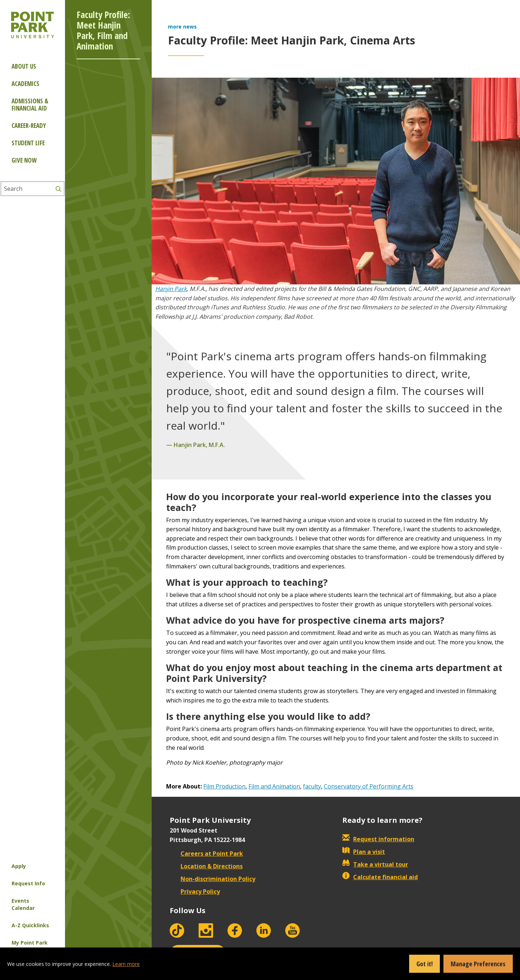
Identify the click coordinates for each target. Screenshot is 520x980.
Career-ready (29, 126)
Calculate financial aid (380, 877)
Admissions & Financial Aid (30, 105)
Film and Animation (274, 786)
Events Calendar (23, 904)
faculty (312, 786)
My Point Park (30, 943)
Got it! (424, 964)
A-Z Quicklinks (30, 925)
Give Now (24, 160)
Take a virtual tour (375, 864)
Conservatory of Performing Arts (369, 786)
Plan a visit (364, 852)
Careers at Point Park (206, 854)
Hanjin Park (171, 289)
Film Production (224, 786)
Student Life (28, 143)
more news (182, 27)
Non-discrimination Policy (213, 879)
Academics (25, 84)
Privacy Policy (195, 891)
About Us (24, 66)
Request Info (28, 883)
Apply (19, 866)
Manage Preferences (478, 964)
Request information (378, 839)
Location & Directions (206, 866)
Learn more (126, 964)
